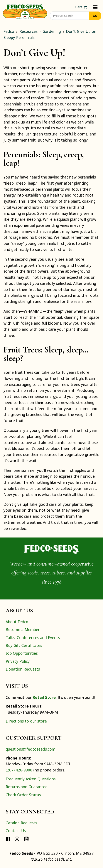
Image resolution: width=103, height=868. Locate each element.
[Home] (25, 11)
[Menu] (95, 7)
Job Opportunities (22, 653)
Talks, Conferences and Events (33, 638)
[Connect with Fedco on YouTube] (26, 839)
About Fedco (17, 622)
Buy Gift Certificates (24, 645)
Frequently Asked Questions (31, 779)
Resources (28, 31)
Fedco (9, 31)
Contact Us (16, 831)
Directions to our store (26, 721)
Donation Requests (23, 669)
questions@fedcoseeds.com (30, 749)
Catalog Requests (21, 823)
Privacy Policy (18, 661)
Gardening (52, 31)
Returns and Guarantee (27, 787)
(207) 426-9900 (19, 770)
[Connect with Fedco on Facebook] (8, 839)
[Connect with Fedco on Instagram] (17, 839)
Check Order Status (23, 795)
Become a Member (23, 629)
